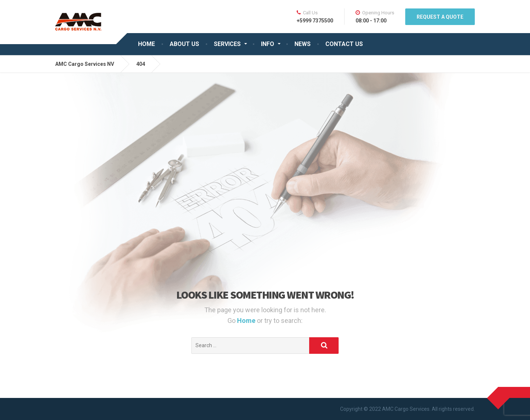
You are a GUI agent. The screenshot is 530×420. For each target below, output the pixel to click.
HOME (146, 44)
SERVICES (227, 44)
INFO (268, 44)
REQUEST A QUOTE (440, 17)
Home (247, 321)
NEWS (303, 44)
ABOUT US (184, 44)
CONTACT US (344, 44)
